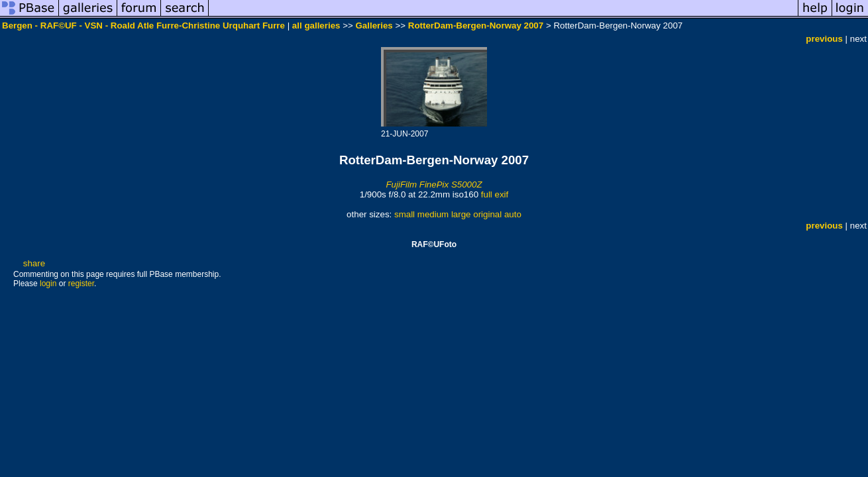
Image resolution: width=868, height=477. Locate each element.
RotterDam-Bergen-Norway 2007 (476, 26)
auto (513, 214)
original (487, 214)
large (461, 214)
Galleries (374, 26)
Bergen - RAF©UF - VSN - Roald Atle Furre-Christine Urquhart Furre (143, 26)
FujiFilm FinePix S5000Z (434, 185)
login (48, 284)
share (34, 263)
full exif (495, 194)
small (405, 214)
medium (433, 214)
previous (824, 39)
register (81, 284)
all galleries (316, 26)
